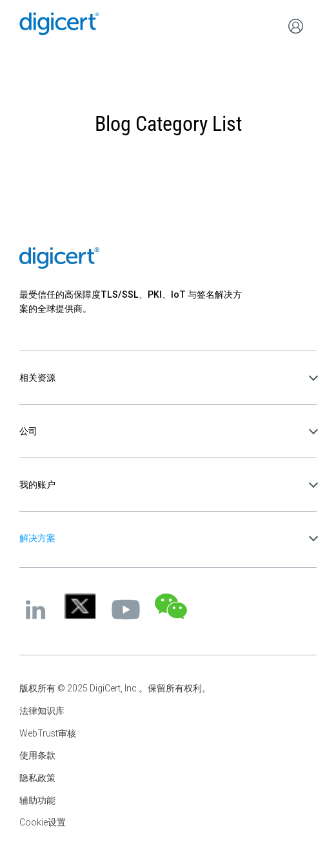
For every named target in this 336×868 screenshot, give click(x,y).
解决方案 (37, 538)
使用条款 (37, 755)
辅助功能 (37, 800)
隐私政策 (37, 778)
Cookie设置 (43, 822)
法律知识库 (42, 711)
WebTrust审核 (48, 733)
